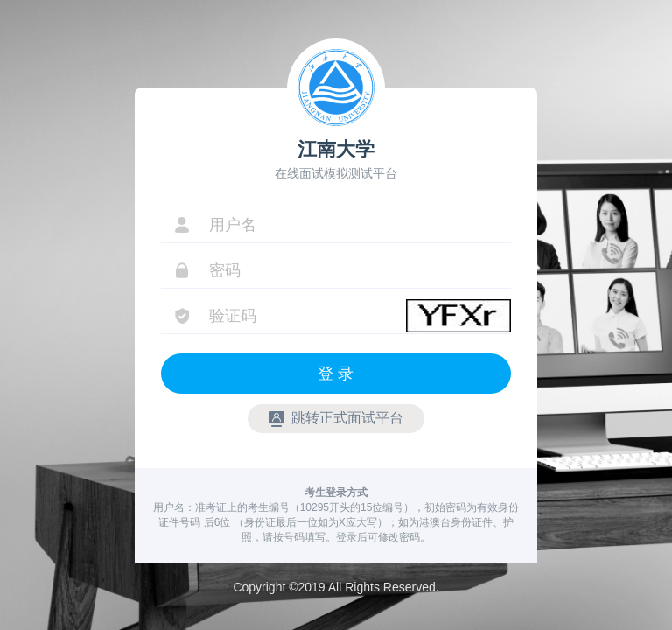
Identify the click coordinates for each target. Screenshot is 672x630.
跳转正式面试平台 (336, 419)
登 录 (336, 374)
